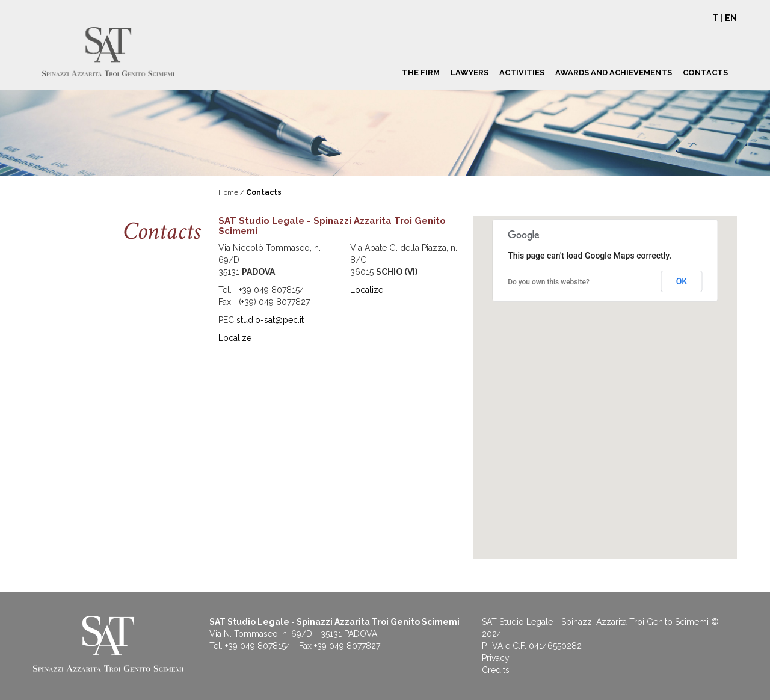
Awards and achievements (614, 72)
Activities (522, 72)
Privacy (496, 658)
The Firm (421, 72)
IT (715, 18)
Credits (496, 670)
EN (731, 18)
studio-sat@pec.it (270, 320)
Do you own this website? (549, 282)
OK (682, 281)
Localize (235, 338)
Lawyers (470, 72)
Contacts (705, 72)
